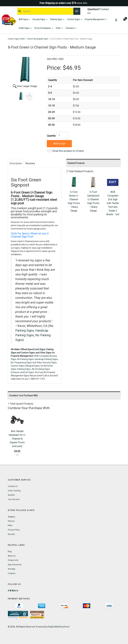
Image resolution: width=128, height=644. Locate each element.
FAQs (10, 525)
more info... (83, 3)
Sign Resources (15, 565)
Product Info (13, 560)
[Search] (45, 11)
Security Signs (40, 19)
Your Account (14, 499)
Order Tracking (14, 491)
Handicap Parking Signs (46, 359)
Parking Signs (57, 19)
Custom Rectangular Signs (38, 39)
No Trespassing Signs (21, 362)
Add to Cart (59, 144)
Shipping (11, 517)
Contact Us (13, 486)
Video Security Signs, (47, 362)
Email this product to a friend (68, 151)
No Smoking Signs (41, 369)
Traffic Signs (25, 28)
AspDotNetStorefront (59, 627)
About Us (12, 556)
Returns (11, 521)
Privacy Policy (14, 530)
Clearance (71, 28)
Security (11, 534)
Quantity (51, 136)
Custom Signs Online (16, 39)
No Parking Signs (25, 359)
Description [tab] (16, 163)
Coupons (12, 573)
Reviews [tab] (30, 163)
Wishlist (11, 495)
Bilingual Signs (33, 366)
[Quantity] (63, 135)
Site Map (11, 569)
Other (59, 28)
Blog (10, 552)
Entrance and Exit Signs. (23, 372)
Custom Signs (75, 19)
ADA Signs (24, 19)
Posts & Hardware (44, 28)
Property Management (96, 19)
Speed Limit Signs (36, 349)
